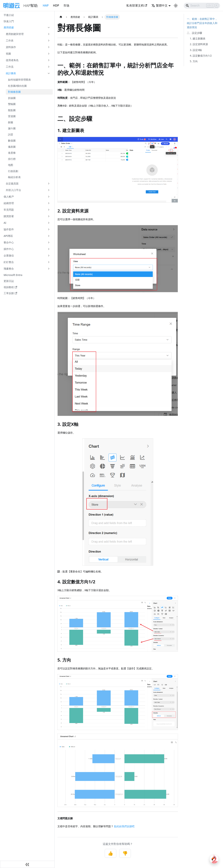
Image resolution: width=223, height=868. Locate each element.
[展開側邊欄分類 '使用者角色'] (49, 60)
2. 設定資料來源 (199, 44)
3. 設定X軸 (196, 50)
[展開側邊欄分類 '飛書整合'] (49, 269)
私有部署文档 (137, 5)
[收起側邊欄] (27, 864)
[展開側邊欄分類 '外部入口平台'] (49, 190)
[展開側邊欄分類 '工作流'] (49, 67)
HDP (56, 5)
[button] (27, 27)
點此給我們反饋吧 (124, 826)
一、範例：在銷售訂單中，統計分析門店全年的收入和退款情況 (202, 23)
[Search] (202, 6)
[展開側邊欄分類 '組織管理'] (49, 203)
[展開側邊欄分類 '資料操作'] (49, 47)
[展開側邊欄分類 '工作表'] (49, 41)
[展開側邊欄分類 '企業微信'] (49, 256)
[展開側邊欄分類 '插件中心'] (49, 249)
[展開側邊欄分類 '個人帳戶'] (49, 197)
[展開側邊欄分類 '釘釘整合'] (49, 262)
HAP (46, 5)
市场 (66, 5)
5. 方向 (194, 61)
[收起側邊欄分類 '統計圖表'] (49, 73)
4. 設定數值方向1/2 (201, 56)
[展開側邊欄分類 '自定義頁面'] (49, 184)
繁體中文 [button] (159, 5)
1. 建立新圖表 (197, 38)
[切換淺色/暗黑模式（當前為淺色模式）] (176, 6)
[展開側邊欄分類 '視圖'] (49, 54)
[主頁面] (61, 17)
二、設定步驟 (194, 33)
